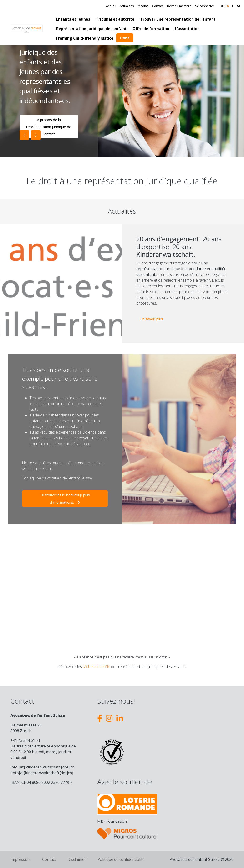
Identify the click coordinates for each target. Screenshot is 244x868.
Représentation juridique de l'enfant (91, 29)
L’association (187, 29)
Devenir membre (179, 6)
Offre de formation (151, 29)
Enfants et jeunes (73, 19)
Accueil (111, 6)
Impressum (21, 859)
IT (232, 6)
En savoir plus (154, 318)
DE (222, 6)
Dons (125, 38)
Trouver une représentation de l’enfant (178, 19)
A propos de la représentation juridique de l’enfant (49, 127)
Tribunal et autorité (115, 19)
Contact (158, 6)
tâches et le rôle (97, 667)
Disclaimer (77, 859)
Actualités (127, 6)
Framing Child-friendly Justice (85, 38)
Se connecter (205, 6)
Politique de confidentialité (121, 859)
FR (227, 6)
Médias (143, 6)
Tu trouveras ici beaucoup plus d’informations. (65, 499)
